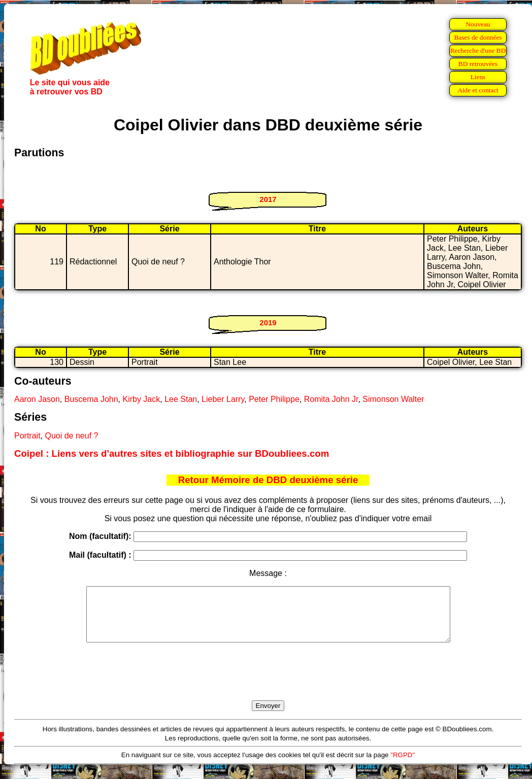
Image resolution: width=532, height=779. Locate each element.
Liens (478, 77)
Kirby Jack (141, 399)
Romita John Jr (331, 399)
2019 (268, 323)
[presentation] (268, 683)
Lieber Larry (223, 399)
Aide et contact (478, 90)
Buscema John (91, 399)
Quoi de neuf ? (71, 436)
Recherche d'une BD (478, 50)
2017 (268, 199)
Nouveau (478, 24)
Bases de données (478, 37)
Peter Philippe (274, 399)
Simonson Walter (393, 399)
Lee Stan (181, 399)
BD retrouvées (478, 64)
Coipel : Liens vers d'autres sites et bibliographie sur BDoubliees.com (172, 453)
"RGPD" (403, 766)
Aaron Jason (37, 399)
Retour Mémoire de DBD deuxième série (268, 480)
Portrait (27, 436)
